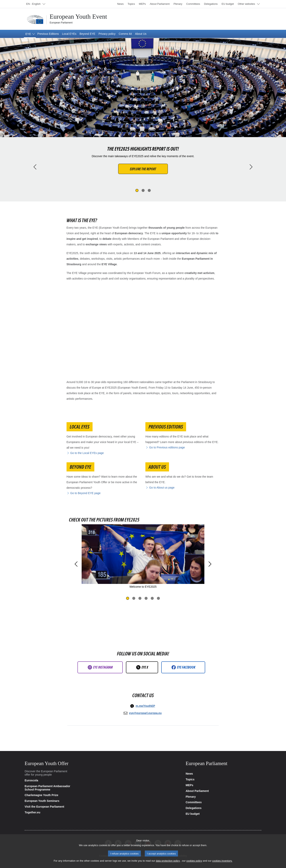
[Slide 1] (137, 190)
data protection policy (168, 861)
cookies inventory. (222, 861)
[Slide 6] (158, 598)
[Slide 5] (152, 598)
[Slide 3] (149, 190)
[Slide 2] (143, 190)
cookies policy (194, 861)
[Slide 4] (146, 598)
